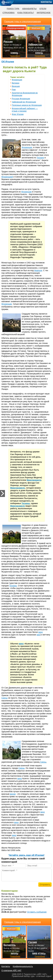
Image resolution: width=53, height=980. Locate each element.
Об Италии (8, 62)
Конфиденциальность (23, 966)
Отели (43, 9)
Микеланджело (34, 480)
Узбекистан (35, 44)
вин (38, 635)
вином (13, 794)
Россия (8, 42)
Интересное (44, 13)
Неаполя (38, 270)
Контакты (46, 2)
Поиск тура (13, 9)
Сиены (5, 698)
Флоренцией (7, 177)
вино (41, 632)
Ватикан (16, 83)
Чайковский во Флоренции (24, 102)
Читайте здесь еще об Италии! (27, 855)
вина (20, 778)
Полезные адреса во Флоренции (27, 105)
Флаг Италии (18, 114)
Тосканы (26, 503)
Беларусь (10, 945)
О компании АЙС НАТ (11, 970)
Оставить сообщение (37, 912)
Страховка (9, 13)
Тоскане (40, 158)
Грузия (33, 942)
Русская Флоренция (21, 99)
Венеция (16, 86)
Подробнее (15, 956)
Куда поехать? (26, 13)
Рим (14, 90)
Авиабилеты (29, 9)
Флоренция (17, 80)
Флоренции (26, 192)
